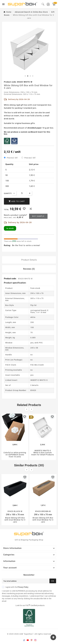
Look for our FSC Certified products (30, 605)
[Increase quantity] (30, 193)
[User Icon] (48, 4)
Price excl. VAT (30, 158)
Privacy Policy (23, 587)
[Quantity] (22, 193)
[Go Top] (53, 637)
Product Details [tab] (29, 260)
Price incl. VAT (12, 158)
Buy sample (38, 216)
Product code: (10, 279)
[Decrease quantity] (14, 193)
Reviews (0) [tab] (29, 269)
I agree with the (15, 587)
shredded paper (35, 128)
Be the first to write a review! (26, 245)
